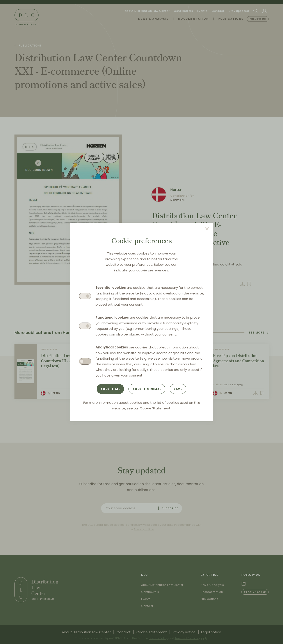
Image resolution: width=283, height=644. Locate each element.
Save (178, 389)
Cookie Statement (155, 408)
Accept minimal (147, 389)
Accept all (110, 389)
